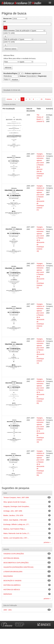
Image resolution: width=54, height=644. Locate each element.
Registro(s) (42, 76)
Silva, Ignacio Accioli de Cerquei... (15, 502)
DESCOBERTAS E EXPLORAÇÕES (16, 563)
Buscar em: (8, 19)
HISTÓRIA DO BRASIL (11, 558)
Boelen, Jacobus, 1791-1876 (13, 515)
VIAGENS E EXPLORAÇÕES (14, 554)
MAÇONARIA (8, 576)
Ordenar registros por (33, 73)
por (5, 21)
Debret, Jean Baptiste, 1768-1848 (15, 520)
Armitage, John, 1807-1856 (13, 511)
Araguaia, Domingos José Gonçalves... (17, 506)
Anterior (9, 99)
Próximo (48, 99)
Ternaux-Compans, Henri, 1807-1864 (16, 497)
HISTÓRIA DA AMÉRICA (12, 585)
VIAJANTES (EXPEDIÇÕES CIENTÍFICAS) (18, 567)
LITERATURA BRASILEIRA (13, 572)
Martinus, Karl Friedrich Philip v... (15, 529)
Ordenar (23, 76)
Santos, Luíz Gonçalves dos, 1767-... (16, 538)
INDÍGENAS (8, 594)
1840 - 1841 (8, 610)
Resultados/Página (10, 73)
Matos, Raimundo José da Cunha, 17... (17, 533)
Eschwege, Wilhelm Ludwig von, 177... (17, 524)
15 (42, 99)
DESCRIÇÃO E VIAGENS (12, 581)
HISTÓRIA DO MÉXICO (12, 590)
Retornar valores (11, 49)
